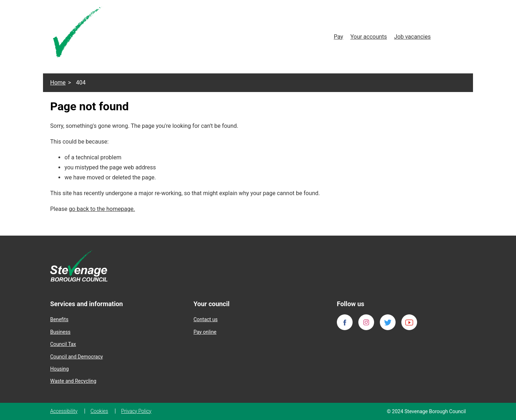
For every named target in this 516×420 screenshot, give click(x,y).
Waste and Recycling (73, 381)
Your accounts (369, 37)
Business (60, 332)
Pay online (205, 332)
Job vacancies (412, 37)
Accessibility (64, 411)
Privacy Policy (136, 411)
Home (58, 83)
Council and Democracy (77, 357)
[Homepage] (78, 33)
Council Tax (63, 344)
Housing (59, 369)
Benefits (59, 319)
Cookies (99, 411)
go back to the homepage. (102, 209)
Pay (338, 37)
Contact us (206, 319)
